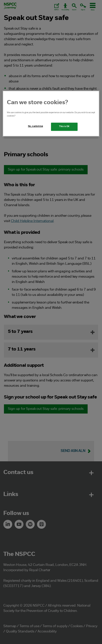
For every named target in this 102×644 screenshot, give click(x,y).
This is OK (64, 127)
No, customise (35, 126)
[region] (51, 114)
